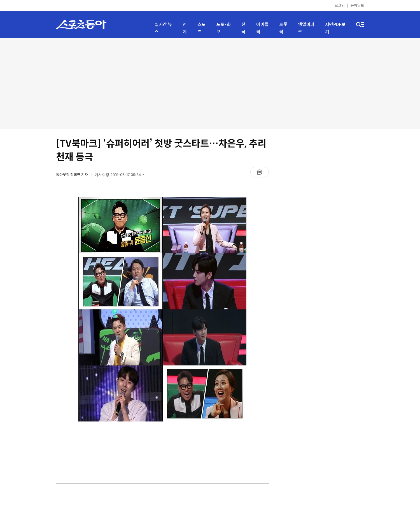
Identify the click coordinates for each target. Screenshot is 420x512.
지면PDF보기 (335, 28)
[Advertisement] (210, 83)
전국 (243, 28)
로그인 (340, 5)
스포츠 (201, 28)
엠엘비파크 (306, 28)
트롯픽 (283, 28)
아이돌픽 (262, 28)
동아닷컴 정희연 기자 (72, 175)
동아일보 (357, 5)
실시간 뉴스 (163, 28)
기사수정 (121, 176)
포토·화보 (223, 28)
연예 (185, 28)
